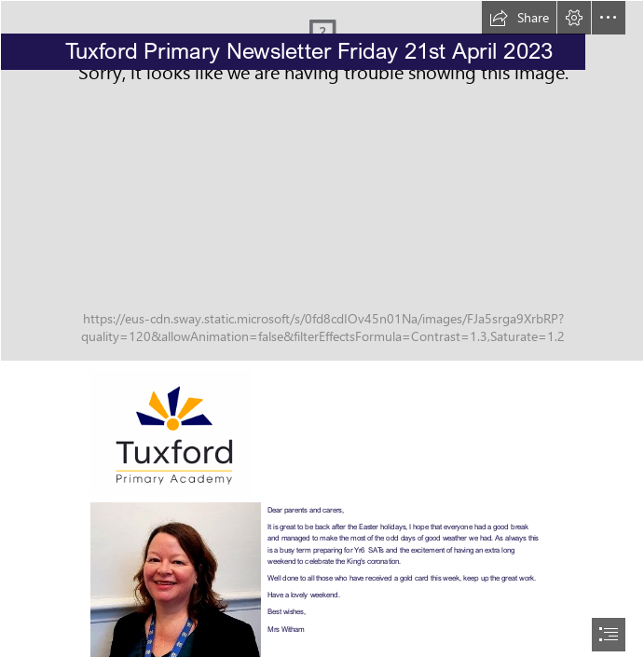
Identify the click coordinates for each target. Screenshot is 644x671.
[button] (519, 18)
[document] (322, 335)
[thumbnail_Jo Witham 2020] (176, 580)
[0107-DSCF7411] (322, 181)
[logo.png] (171, 432)
